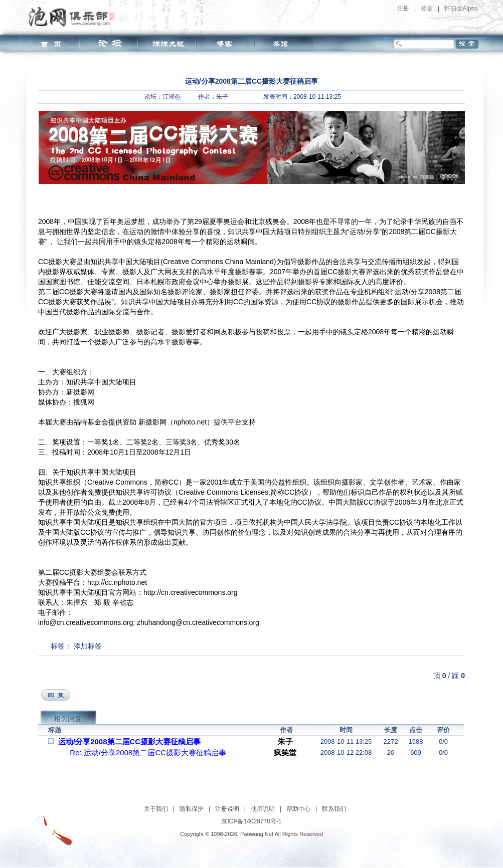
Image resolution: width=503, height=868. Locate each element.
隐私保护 (192, 809)
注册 (403, 9)
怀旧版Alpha (461, 9)
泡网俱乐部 (74, 17)
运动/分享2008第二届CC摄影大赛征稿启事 (129, 741)
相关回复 (68, 719)
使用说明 (263, 809)
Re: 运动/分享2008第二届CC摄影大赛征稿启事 (148, 752)
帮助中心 (298, 809)
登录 (427, 9)
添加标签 (88, 646)
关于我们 (156, 809)
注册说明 (227, 809)
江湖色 (172, 97)
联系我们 (334, 809)
